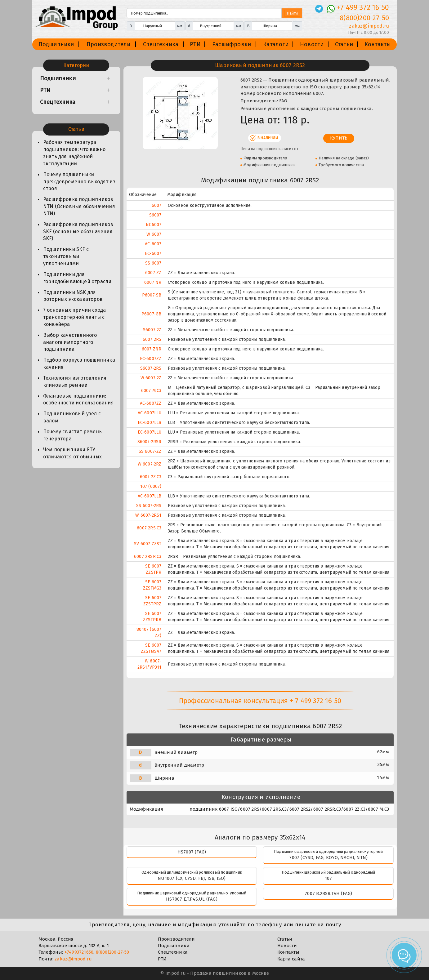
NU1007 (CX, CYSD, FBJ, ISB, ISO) (192, 878)
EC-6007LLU (150, 432)
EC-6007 (153, 254)
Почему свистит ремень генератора (72, 435)
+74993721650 (79, 952)
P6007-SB (152, 295)
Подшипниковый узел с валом (72, 417)
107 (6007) (151, 486)
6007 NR (153, 282)
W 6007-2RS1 (148, 515)
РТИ (195, 44)
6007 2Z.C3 (151, 477)
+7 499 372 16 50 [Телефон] (363, 7)
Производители (109, 44)
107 (328, 878)
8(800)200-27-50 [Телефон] (364, 18)
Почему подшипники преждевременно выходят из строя (79, 182)
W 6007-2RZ (150, 464)
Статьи (344, 44)
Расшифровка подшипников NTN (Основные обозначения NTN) (79, 206)
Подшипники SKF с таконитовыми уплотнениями (66, 256)
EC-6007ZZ (151, 359)
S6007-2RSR (150, 442)
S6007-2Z (152, 330)
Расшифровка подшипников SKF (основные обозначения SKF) (78, 232)
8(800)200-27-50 (113, 952)
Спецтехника (161, 44)
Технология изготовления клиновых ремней (75, 381)
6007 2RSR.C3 (148, 557)
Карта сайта (291, 959)
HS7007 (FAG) (192, 852)
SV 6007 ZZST (148, 544)
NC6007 (154, 225)
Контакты (378, 44)
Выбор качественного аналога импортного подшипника (70, 342)
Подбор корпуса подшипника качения (79, 363)
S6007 (155, 215)
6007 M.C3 (151, 391)
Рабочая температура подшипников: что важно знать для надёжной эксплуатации (74, 153)
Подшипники (56, 44)
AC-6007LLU (150, 413)
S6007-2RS (151, 368)
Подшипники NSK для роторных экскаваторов (73, 296)
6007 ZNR (152, 349)
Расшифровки (232, 44)
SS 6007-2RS (149, 506)
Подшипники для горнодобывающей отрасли (77, 278)
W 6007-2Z (151, 378)
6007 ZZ (153, 273)
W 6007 (154, 234)
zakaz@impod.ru (73, 959)
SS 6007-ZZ (150, 451)
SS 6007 (153, 263)
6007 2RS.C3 (149, 528)
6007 (157, 205)
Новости (312, 44)
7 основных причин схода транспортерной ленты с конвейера (75, 317)
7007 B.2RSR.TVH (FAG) (328, 893)
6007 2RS (152, 339)
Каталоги (276, 44)
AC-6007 (153, 244)
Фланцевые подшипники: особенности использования (78, 399)
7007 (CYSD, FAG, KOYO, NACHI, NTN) (328, 857)
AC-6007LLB (150, 496)
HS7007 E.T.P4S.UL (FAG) (192, 899)
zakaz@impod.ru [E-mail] (369, 26)
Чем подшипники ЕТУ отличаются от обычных (72, 453)
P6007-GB (152, 314)
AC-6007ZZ (151, 403)
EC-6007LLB (150, 423)
